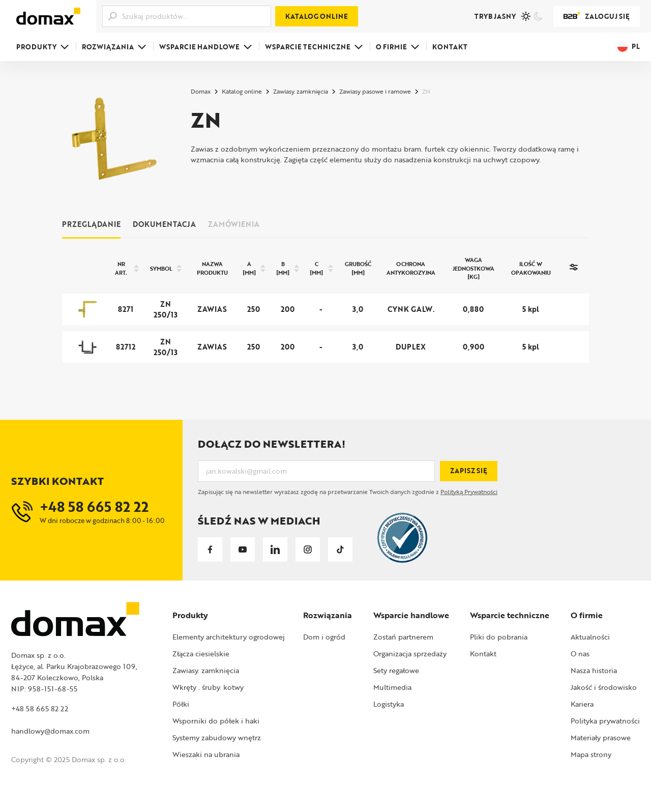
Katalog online (317, 16)
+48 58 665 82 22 (40, 708)
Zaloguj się (597, 16)
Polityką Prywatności (469, 491)
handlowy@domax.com (50, 731)
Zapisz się (469, 471)
